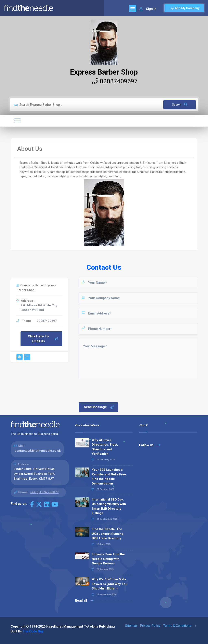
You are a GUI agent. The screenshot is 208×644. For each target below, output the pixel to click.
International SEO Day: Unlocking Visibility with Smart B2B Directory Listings (109, 506)
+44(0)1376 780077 (44, 492)
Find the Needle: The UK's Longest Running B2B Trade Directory (108, 534)
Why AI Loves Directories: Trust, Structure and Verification (105, 447)
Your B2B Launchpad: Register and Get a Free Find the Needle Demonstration (109, 477)
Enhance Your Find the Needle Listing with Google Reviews (108, 559)
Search (180, 105)
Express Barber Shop (104, 72)
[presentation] (109, 390)
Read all (84, 601)
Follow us (150, 445)
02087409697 (115, 81)
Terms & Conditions (177, 626)
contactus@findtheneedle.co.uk (38, 451)
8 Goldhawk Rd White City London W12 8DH (39, 308)
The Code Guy (33, 631)
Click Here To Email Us (43, 339)
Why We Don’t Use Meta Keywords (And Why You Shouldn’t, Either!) (110, 584)
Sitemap (131, 626)
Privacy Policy (150, 626)
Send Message (99, 407)
